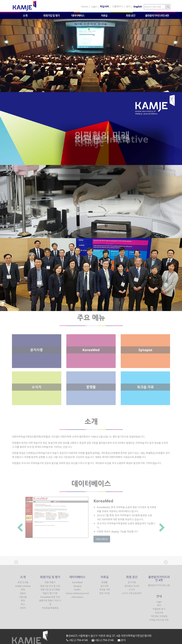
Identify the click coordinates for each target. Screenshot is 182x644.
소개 (25, 16)
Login (94, 7)
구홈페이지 (117, 7)
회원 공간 (131, 16)
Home (85, 7)
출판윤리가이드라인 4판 (157, 16)
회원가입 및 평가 (51, 16)
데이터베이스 (78, 16)
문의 (128, 7)
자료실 (104, 16)
